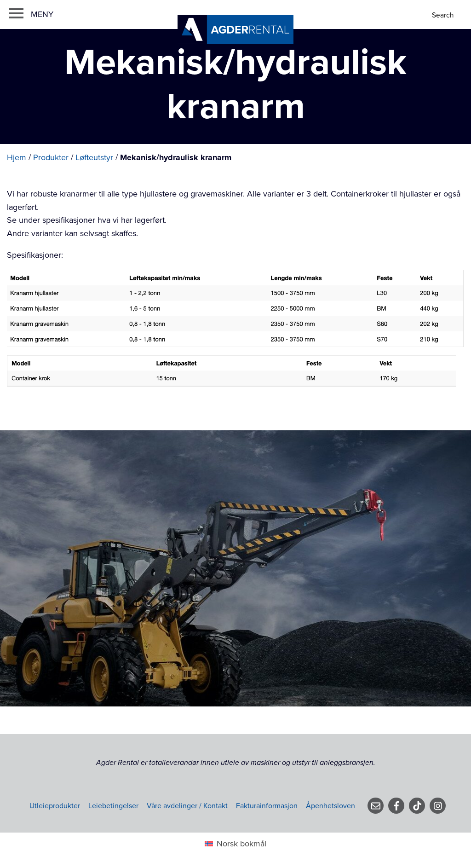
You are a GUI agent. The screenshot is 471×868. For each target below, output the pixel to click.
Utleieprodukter (55, 806)
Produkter (51, 157)
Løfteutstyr (94, 157)
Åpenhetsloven (330, 806)
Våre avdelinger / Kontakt (187, 806)
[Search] (444, 15)
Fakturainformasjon (267, 806)
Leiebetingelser (113, 806)
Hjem (17, 157)
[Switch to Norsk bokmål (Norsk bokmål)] (235, 843)
